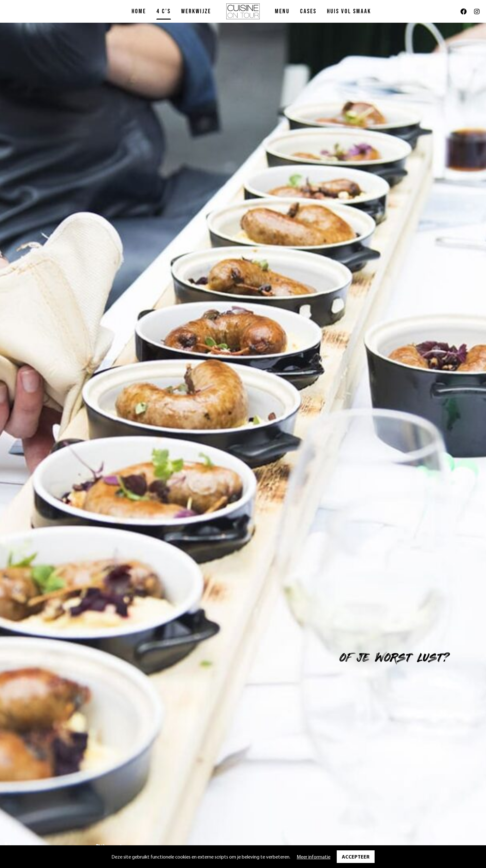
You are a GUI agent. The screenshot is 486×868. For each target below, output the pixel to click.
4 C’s (164, 11)
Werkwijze (196, 11)
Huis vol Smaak (349, 11)
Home (139, 11)
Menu (282, 11)
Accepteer (356, 857)
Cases (308, 11)
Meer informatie (314, 857)
